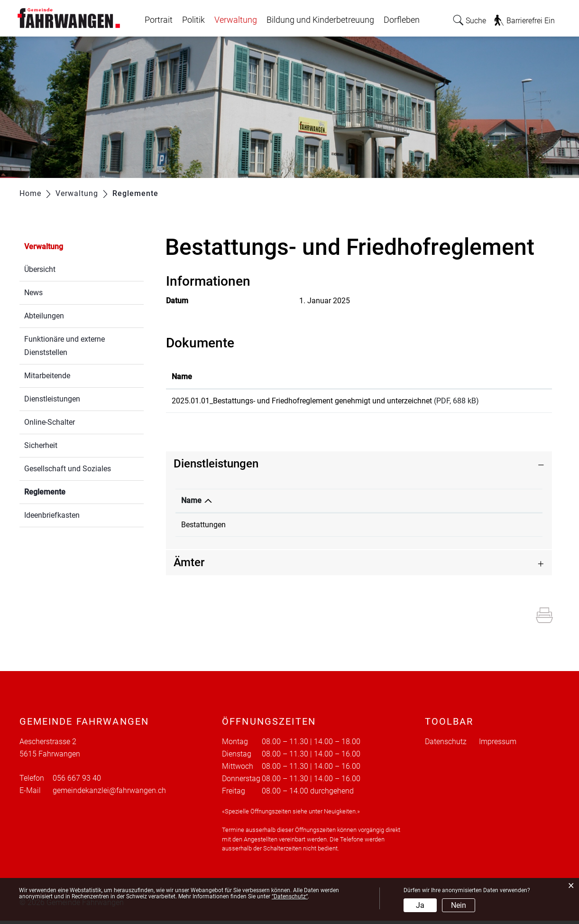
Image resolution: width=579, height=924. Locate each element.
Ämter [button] (189, 566)
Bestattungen (203, 528)
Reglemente (67, 491)
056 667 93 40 (453, 528)
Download (526, 402)
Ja (420, 905)
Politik (193, 20)
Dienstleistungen (52, 399)
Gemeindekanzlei (321, 528)
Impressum (498, 745)
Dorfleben (402, 20)
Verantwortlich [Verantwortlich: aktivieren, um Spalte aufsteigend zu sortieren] (317, 504)
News (33, 293)
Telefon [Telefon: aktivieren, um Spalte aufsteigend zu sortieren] (442, 504)
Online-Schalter (50, 422)
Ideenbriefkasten (52, 515)
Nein (459, 905)
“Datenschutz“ (290, 896)
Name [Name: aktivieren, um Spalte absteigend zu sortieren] (191, 504)
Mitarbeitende (47, 376)
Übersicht (40, 269)
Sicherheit (41, 445)
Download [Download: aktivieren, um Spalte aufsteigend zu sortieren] (522, 377)
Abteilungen (44, 316)
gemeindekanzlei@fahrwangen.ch (109, 794)
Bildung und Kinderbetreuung (320, 20)
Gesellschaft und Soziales (68, 469)
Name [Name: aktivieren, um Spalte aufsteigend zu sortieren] (182, 377)
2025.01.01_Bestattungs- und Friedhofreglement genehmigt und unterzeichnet (302, 401)
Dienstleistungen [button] (216, 467)
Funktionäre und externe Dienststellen (64, 346)
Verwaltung (236, 20)
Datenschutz (446, 745)
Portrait (159, 20)
